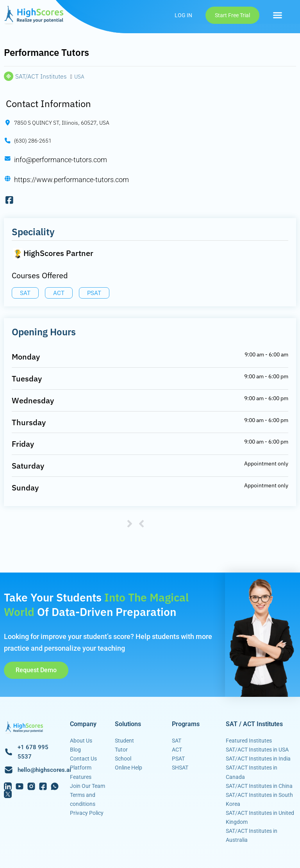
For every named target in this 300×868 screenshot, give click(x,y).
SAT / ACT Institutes (254, 724)
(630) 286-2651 (33, 141)
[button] (278, 15)
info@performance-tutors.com (61, 160)
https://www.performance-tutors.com (71, 180)
